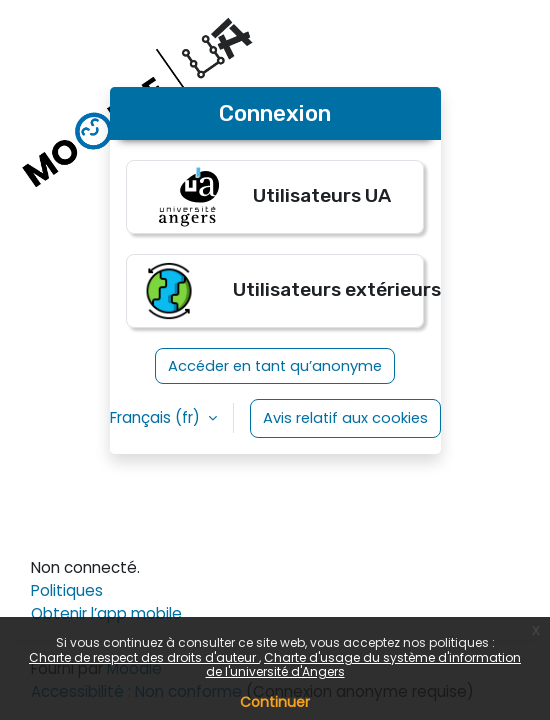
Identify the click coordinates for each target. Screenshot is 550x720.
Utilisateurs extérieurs (281, 291)
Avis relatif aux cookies (345, 418)
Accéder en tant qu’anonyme (275, 366)
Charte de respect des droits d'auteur (144, 657)
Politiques (67, 590)
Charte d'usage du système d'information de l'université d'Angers (364, 664)
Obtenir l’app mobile (106, 613)
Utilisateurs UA (275, 197)
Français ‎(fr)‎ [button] (157, 417)
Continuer (275, 702)
